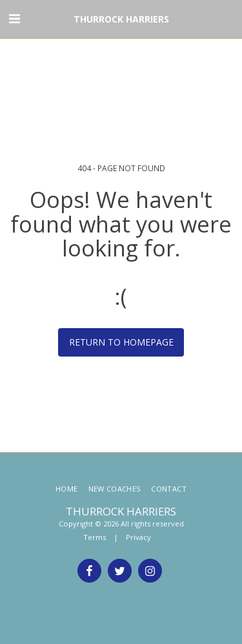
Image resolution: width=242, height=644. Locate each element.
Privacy (138, 537)
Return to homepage (121, 342)
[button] (14, 18)
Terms (95, 537)
